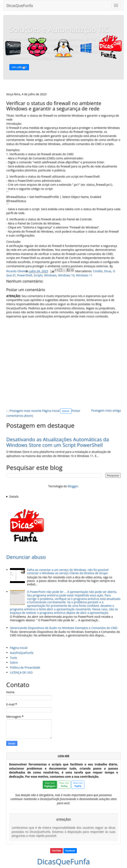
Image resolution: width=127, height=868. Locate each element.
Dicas (108, 271)
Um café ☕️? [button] (19, 67)
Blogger (73, 486)
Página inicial (51, 411)
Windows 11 (84, 275)
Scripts (38, 275)
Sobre (14, 662)
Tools (14, 658)
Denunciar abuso (26, 557)
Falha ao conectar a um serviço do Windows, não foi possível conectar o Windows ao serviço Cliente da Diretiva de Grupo (68, 571)
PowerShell (24, 275)
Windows (50, 275)
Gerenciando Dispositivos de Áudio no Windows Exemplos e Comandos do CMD (64, 628)
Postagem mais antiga (106, 410)
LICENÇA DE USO (21, 672)
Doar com (50, 785)
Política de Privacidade (25, 667)
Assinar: (66, 411)
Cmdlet (98, 271)
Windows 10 (66, 275)
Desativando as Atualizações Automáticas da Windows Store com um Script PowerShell (58, 442)
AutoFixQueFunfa (22, 653)
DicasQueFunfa (20, 5)
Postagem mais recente (26, 411)
